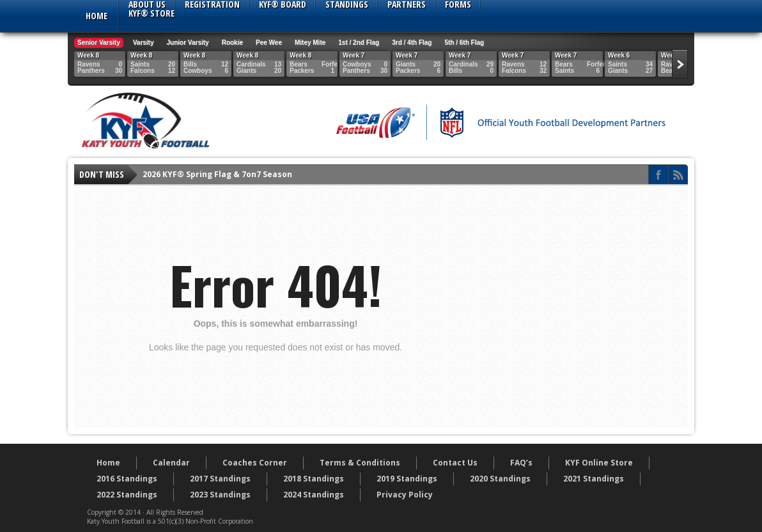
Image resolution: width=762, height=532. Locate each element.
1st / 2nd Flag (359, 43)
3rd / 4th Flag (412, 43)
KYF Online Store (599, 463)
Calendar (171, 463)
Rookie (232, 43)
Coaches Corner (255, 463)
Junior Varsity (188, 43)
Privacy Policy (405, 495)
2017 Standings (220, 479)
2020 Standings (500, 479)
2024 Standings (314, 495)
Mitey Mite (310, 43)
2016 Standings (127, 479)
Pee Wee (269, 43)
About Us (147, 4)
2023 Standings (220, 495)
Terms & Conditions (360, 463)
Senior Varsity (99, 43)
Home (97, 16)
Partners (407, 4)
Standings (347, 4)
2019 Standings (407, 479)
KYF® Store (152, 13)
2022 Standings (127, 495)
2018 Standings (314, 479)
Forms (458, 4)
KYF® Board (283, 4)
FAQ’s (521, 463)
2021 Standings (594, 479)
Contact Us (455, 463)
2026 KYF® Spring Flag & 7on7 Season (217, 174)
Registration (212, 4)
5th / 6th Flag (464, 43)
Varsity (144, 43)
